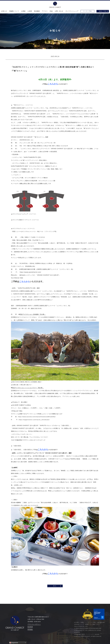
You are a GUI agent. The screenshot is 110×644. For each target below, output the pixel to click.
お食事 (30, 11)
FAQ (51, 11)
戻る (55, 586)
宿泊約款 (30, 627)
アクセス (45, 11)
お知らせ (4, 11)
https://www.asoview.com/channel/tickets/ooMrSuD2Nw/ (37, 417)
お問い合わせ (59, 11)
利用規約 (30, 630)
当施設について (14, 11)
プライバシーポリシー (34, 624)
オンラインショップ (72, 11)
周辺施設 (37, 11)
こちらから (25, 282)
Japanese (14, 643)
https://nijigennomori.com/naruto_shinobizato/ (35, 420)
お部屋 (23, 11)
